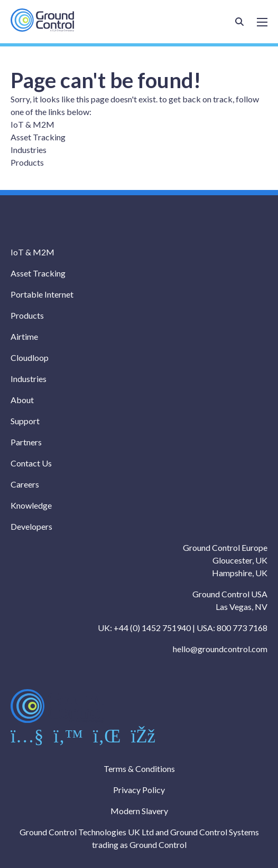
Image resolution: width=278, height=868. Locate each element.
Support (25, 421)
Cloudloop (30, 357)
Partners (26, 442)
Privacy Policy (139, 790)
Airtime (24, 336)
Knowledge (31, 505)
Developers (31, 526)
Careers (25, 484)
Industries (29, 150)
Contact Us (31, 463)
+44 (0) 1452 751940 (152, 628)
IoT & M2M (33, 124)
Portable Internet (42, 294)
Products (27, 162)
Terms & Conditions (139, 769)
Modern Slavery (139, 811)
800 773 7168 (242, 628)
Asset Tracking (38, 137)
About (22, 400)
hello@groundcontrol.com (220, 649)
